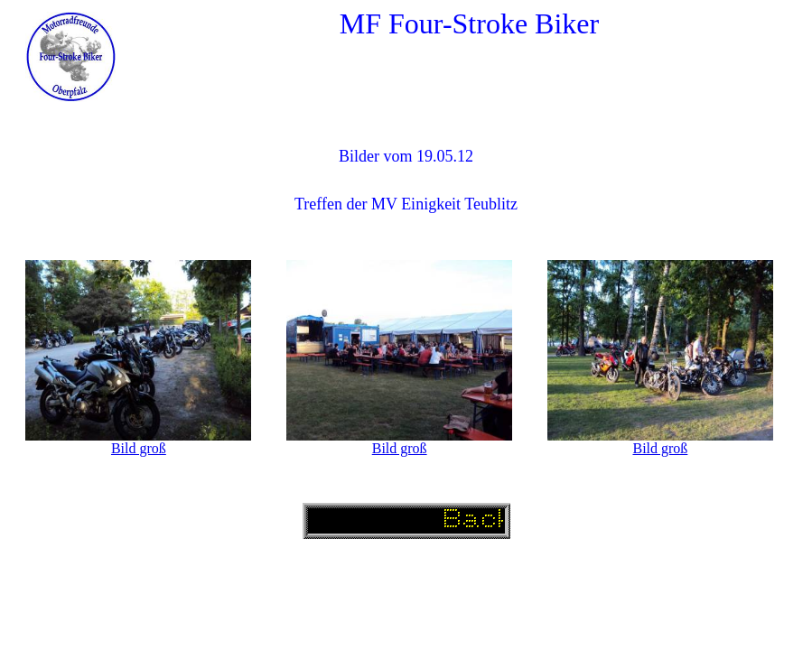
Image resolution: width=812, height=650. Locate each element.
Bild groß (139, 448)
